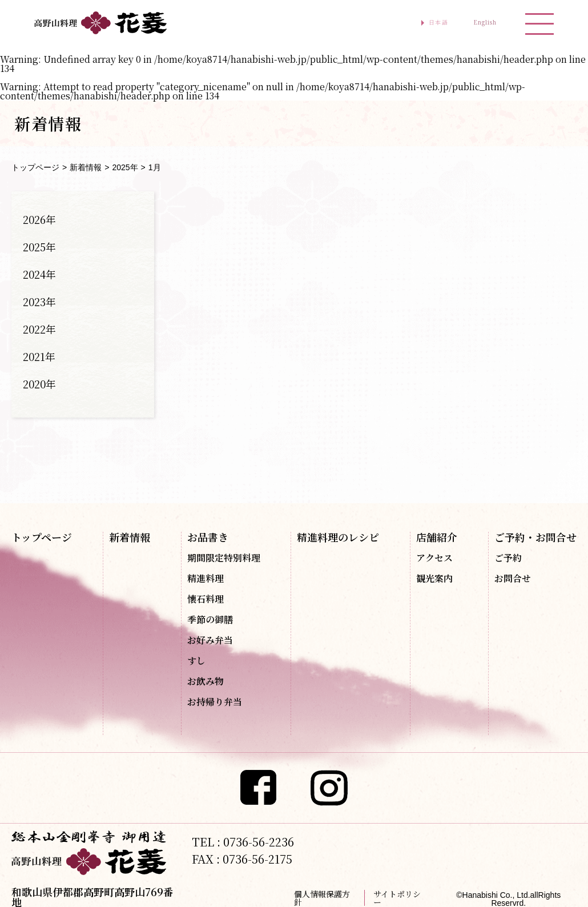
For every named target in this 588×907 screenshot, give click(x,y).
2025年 (125, 167)
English (472, 23)
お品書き (208, 537)
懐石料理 (206, 599)
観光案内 (434, 579)
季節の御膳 (210, 620)
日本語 (403, 23)
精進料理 (206, 579)
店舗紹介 (437, 537)
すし (196, 661)
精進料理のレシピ (338, 537)
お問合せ (513, 579)
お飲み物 (206, 681)
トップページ (35, 167)
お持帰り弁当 (215, 702)
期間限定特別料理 (224, 558)
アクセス (434, 558)
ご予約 (508, 558)
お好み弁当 (210, 640)
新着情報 (86, 167)
